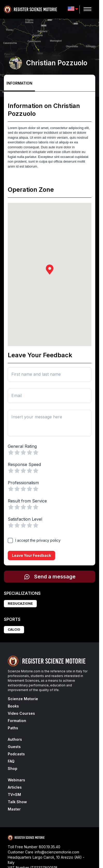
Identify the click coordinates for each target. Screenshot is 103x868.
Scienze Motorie (23, 699)
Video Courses (21, 713)
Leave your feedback (31, 556)
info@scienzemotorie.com (57, 852)
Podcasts (16, 754)
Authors (15, 739)
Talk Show (17, 802)
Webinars (16, 780)
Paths (13, 728)
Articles (15, 787)
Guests (14, 747)
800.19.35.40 (50, 847)
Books (13, 706)
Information (19, 83)
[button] (50, 269)
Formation (17, 721)
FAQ (11, 761)
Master (14, 809)
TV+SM (14, 794)
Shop (13, 768)
